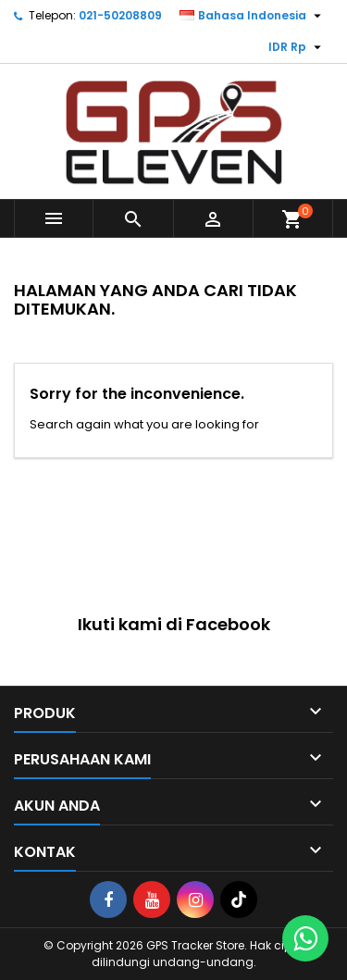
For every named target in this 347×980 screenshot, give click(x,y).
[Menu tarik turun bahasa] (253, 16)
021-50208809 (120, 15)
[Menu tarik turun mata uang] (297, 47)
